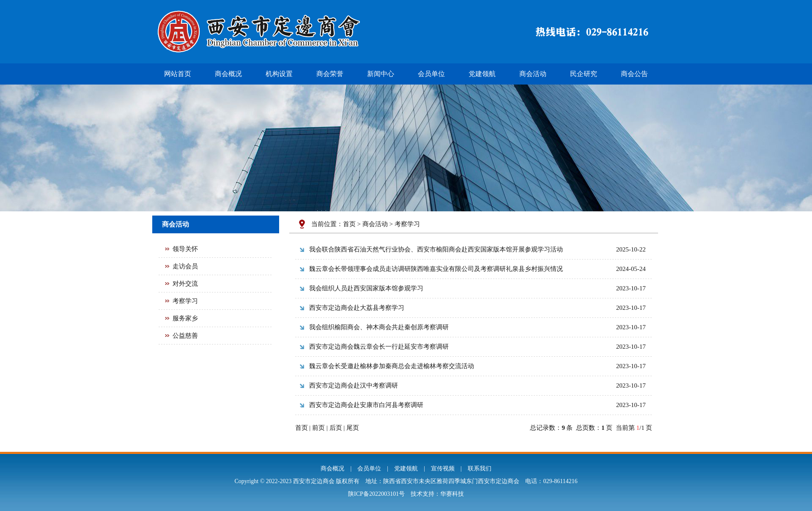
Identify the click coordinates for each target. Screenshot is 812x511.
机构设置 (279, 74)
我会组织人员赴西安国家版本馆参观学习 (366, 288)
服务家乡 (185, 318)
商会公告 (634, 74)
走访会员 (185, 266)
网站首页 (178, 74)
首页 (349, 224)
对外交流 (185, 284)
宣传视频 (443, 469)
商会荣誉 (330, 74)
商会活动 (533, 74)
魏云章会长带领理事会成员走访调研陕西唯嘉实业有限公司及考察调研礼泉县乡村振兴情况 (436, 269)
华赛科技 (452, 494)
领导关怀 (185, 249)
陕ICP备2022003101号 (376, 494)
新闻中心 (381, 74)
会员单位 (431, 74)
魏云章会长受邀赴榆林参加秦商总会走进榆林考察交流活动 (392, 366)
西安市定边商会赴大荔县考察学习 (357, 308)
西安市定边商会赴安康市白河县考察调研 (366, 405)
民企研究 (584, 74)
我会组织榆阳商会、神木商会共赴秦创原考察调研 (379, 327)
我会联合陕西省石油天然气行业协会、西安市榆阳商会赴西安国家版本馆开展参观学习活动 (436, 249)
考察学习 (185, 301)
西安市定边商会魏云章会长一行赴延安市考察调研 (379, 347)
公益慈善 (185, 336)
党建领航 (482, 74)
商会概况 (228, 74)
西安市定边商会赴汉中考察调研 (354, 385)
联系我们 (480, 469)
